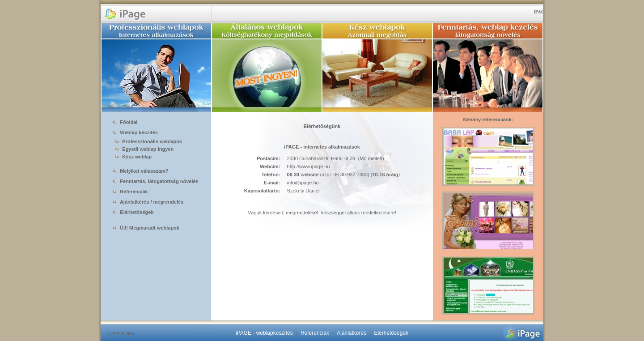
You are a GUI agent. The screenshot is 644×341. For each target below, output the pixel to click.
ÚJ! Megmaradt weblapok (146, 228)
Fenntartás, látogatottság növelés (156, 181)
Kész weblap (132, 157)
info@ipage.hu (303, 183)
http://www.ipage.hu (309, 166)
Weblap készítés (136, 132)
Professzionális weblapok (147, 141)
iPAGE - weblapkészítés (264, 333)
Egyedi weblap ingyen (143, 149)
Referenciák (130, 192)
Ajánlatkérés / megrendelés (148, 202)
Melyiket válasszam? (141, 171)
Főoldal (125, 122)
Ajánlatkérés (352, 333)
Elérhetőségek (133, 212)
